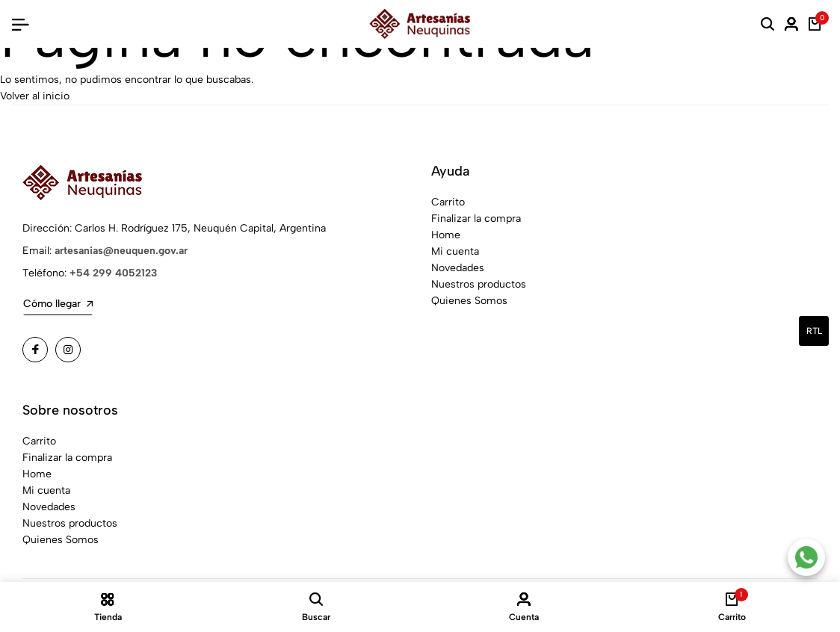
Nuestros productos (479, 284)
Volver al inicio (35, 96)
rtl (814, 331)
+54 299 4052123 (113, 273)
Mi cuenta (455, 251)
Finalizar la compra (476, 219)
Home (446, 235)
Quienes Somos (469, 301)
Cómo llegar (58, 304)
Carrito (448, 202)
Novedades (458, 268)
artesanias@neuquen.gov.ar (121, 251)
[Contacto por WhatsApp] (806, 557)
